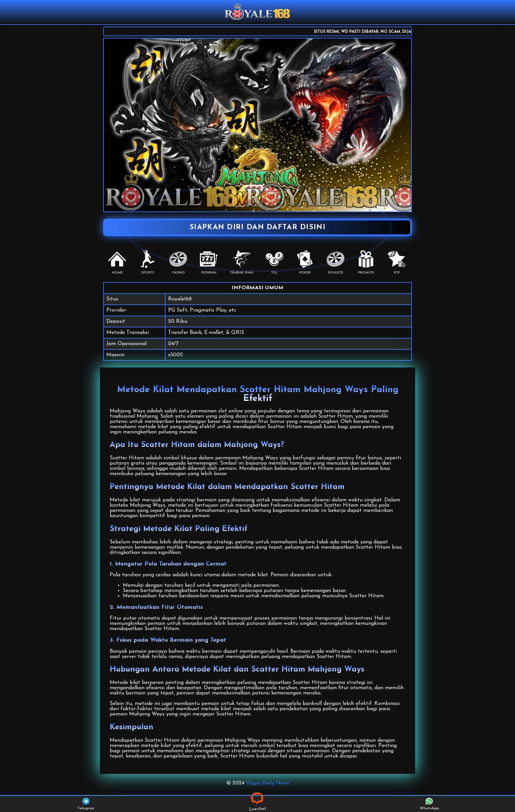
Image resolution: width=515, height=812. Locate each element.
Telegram (86, 804)
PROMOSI (366, 262)
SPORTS (148, 262)
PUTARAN (209, 262)
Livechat (258, 804)
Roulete (336, 262)
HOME (117, 262)
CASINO (178, 262)
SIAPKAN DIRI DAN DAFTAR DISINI (257, 227)
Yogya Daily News (268, 783)
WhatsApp (429, 804)
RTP (397, 262)
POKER (305, 262)
